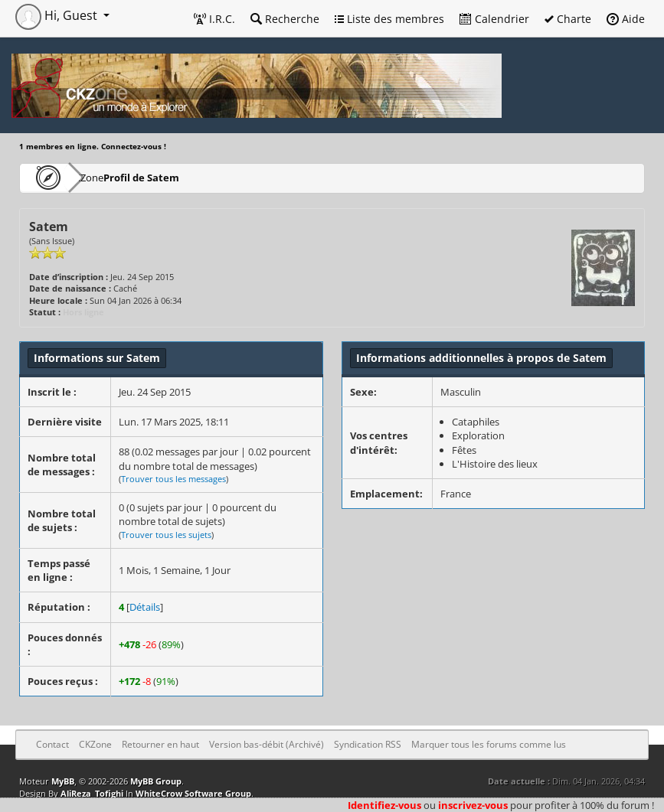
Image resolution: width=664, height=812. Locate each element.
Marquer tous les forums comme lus (489, 744)
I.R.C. (214, 19)
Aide (626, 19)
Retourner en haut (160, 744)
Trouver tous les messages (173, 479)
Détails (145, 607)
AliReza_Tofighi (92, 793)
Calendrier (494, 19)
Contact (52, 744)
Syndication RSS (368, 744)
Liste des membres (389, 19)
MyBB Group (156, 781)
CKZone (108, 177)
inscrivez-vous (473, 805)
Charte (568, 19)
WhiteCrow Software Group (193, 793)
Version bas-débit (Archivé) (267, 744)
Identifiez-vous (384, 805)
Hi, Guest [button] (58, 15)
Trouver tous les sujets (166, 535)
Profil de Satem (187, 177)
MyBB (63, 781)
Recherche (285, 19)
